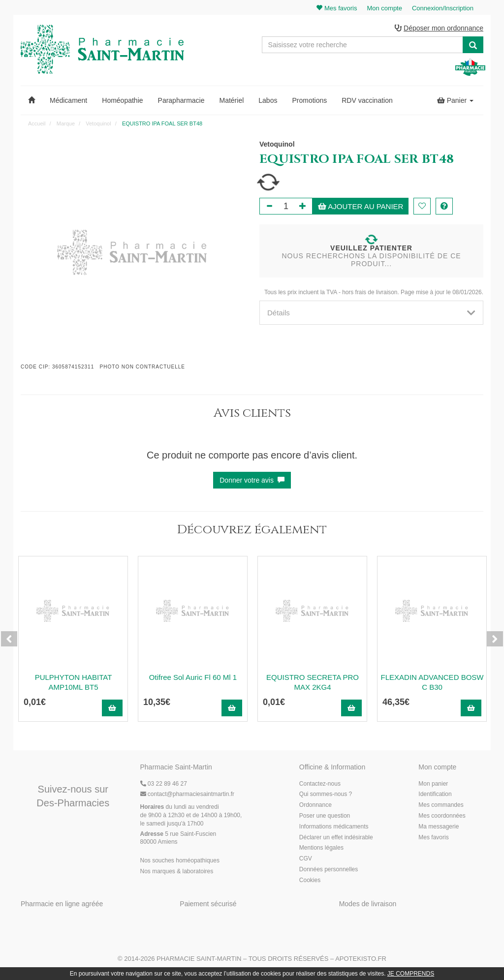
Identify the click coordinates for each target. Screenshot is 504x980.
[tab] (371, 313)
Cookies (310, 880)
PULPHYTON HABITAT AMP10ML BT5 (74, 682)
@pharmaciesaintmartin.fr (188, 794)
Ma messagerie (439, 827)
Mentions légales (321, 848)
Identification (435, 794)
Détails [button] (371, 313)
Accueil (37, 123)
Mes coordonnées (442, 816)
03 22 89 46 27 (164, 784)
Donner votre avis (252, 480)
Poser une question (325, 816)
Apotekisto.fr (361, 959)
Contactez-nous (320, 784)
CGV (306, 858)
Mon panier (433, 784)
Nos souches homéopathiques (180, 860)
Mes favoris (433, 837)
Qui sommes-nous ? (326, 794)
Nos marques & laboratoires (177, 871)
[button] (31, 100)
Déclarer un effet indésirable (336, 837)
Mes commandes (441, 805)
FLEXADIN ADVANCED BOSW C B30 (432, 682)
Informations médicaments (334, 827)
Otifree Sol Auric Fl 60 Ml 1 (193, 677)
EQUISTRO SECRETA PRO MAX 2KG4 (313, 682)
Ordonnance (315, 805)
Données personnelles (329, 869)
